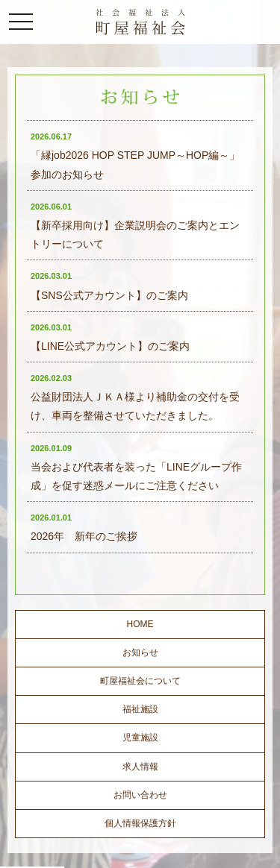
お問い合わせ (140, 795)
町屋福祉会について (140, 681)
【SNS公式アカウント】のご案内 (109, 286)
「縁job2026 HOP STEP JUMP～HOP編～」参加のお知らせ (135, 156)
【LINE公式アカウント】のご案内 (110, 337)
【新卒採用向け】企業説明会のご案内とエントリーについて (135, 226)
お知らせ (140, 652)
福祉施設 (140, 709)
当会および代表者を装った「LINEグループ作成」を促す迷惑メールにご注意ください (136, 468)
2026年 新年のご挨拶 (84, 528)
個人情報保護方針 (140, 823)
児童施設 (140, 738)
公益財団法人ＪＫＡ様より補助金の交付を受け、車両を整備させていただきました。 (135, 397)
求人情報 (140, 767)
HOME (140, 624)
